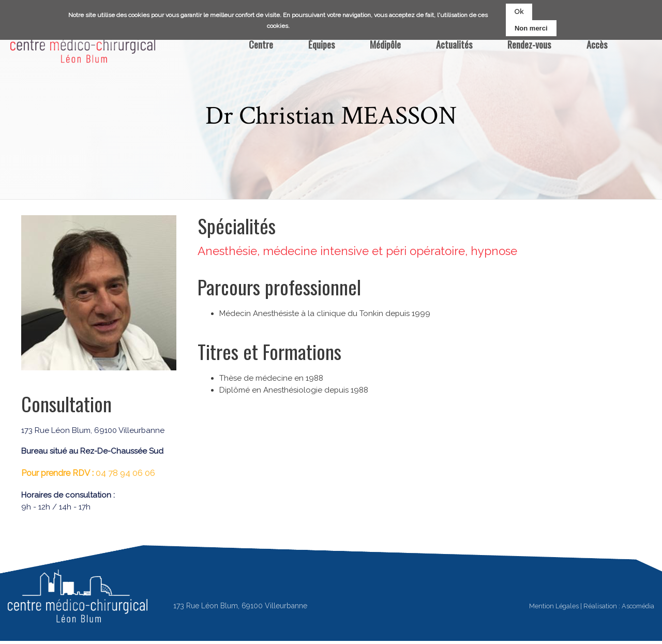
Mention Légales (554, 606)
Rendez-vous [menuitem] (529, 44)
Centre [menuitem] (261, 44)
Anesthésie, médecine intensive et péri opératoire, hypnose (357, 251)
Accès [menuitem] (597, 44)
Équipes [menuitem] (321, 44)
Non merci (531, 28)
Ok (519, 12)
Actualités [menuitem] (454, 44)
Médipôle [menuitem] (385, 44)
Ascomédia (638, 606)
